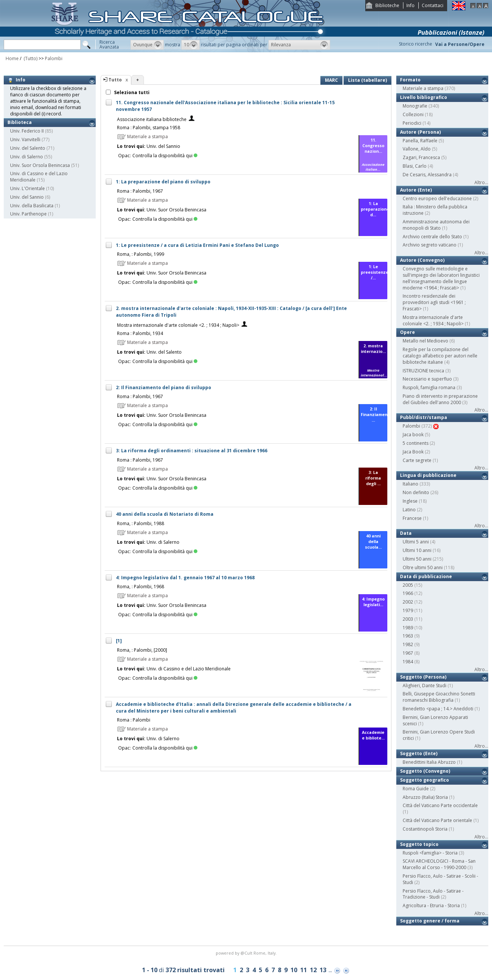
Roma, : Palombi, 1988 (141, 523)
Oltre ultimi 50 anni (423, 567)
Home (12, 58)
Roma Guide (416, 789)
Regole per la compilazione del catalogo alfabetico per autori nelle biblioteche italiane (440, 356)
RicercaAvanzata (109, 44)
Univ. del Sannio (27, 197)
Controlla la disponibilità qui (165, 156)
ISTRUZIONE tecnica (423, 371)
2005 (408, 585)
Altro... (481, 182)
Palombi (54, 58)
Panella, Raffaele (420, 141)
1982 (408, 644)
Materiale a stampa (423, 88)
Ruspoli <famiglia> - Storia (430, 853)
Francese (412, 518)
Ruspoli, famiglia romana (429, 387)
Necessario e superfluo (427, 379)
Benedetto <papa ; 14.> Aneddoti (438, 709)
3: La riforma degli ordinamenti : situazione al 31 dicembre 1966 (192, 451)
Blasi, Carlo (415, 166)
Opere (408, 332)
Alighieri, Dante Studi (425, 686)
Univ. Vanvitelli (25, 139)
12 (313, 970)
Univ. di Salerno (27, 157)
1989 (408, 628)
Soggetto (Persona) (423, 677)
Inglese (410, 501)
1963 (408, 636)
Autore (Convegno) (422, 260)
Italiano (410, 484)
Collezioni (413, 114)
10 (294, 970)
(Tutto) (30, 58)
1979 (408, 610)
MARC (331, 80)
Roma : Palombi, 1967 (140, 191)
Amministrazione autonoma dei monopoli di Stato (436, 225)
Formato (410, 80)
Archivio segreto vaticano (430, 245)
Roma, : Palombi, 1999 (141, 254)
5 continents (416, 443)
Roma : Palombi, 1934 (140, 333)
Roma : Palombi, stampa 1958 (149, 128)
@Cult (247, 953)
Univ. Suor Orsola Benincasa (40, 165)
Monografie (415, 106)
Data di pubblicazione (426, 576)
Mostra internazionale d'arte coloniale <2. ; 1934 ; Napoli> (178, 325)
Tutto (115, 80)
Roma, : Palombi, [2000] (142, 650)
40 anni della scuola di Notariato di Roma (165, 514)
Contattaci (433, 5)
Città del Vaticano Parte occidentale (440, 805)
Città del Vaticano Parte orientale (437, 820)
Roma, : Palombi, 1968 (141, 587)
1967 (408, 653)
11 (304, 970)
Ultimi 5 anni (416, 542)
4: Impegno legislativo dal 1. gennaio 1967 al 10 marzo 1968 (185, 578)
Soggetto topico (419, 844)
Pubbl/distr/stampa (424, 417)
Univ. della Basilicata (32, 206)
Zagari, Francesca (421, 157)
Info (410, 5)
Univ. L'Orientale (27, 188)
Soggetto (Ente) (419, 753)
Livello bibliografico (424, 97)
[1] (119, 641)
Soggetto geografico (425, 780)
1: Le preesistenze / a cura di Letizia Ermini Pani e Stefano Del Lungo (197, 245)
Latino (409, 510)
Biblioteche (387, 5)
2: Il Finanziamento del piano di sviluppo (164, 387)
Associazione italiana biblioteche (152, 119)
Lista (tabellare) (368, 80)
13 (323, 970)
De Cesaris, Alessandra (427, 175)
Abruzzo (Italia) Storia (425, 797)
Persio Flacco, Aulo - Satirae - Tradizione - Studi (433, 894)
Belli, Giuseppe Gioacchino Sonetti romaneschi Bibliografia (439, 697)
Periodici (412, 123)
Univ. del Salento (28, 148)
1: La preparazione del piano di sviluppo (163, 182)
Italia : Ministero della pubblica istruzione (435, 210)
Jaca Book (413, 452)
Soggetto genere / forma (430, 921)
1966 (408, 593)
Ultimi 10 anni (417, 550)
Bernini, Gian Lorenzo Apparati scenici (435, 720)
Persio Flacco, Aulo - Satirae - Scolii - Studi (440, 879)
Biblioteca (20, 122)
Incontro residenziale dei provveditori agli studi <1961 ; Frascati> (434, 302)
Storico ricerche (416, 44)
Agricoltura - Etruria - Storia (431, 905)
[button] (147, 45)
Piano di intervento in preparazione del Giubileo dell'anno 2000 (440, 399)
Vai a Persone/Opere (460, 44)
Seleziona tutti (131, 92)
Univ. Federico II (27, 131)
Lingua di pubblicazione (428, 475)
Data (406, 533)
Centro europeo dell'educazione (437, 199)
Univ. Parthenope (28, 214)
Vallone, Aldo (417, 149)
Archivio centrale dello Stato (432, 237)
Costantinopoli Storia (425, 829)
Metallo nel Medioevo (425, 341)
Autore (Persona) (420, 132)
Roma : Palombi (134, 720)
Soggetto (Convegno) (425, 771)
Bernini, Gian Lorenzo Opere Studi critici (439, 735)
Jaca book (413, 435)
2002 (408, 602)
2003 (408, 619)
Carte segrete (417, 460)
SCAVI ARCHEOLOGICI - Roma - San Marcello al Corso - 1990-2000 (439, 864)
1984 (408, 662)
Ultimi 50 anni (417, 559)
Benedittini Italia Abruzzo (429, 762)
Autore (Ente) (416, 190)
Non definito (416, 492)
